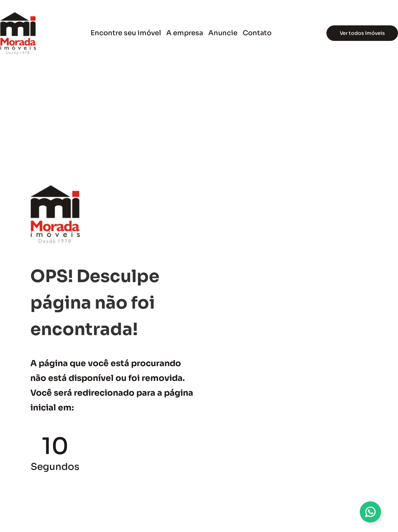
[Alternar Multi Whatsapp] (370, 512)
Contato (257, 33)
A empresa (185, 33)
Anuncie (223, 33)
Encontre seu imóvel (126, 33)
